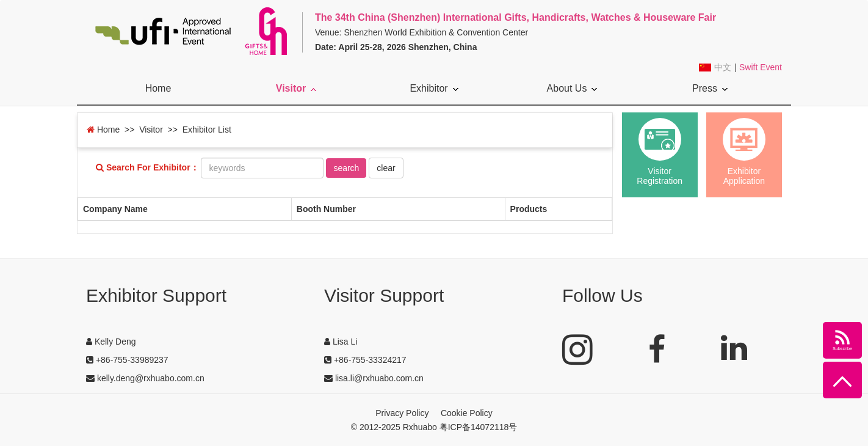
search (346, 168)
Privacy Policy (402, 413)
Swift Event (761, 67)
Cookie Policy (467, 413)
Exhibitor (434, 88)
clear (386, 168)
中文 (723, 68)
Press (710, 88)
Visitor (296, 88)
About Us (572, 88)
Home (158, 88)
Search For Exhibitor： (147, 168)
